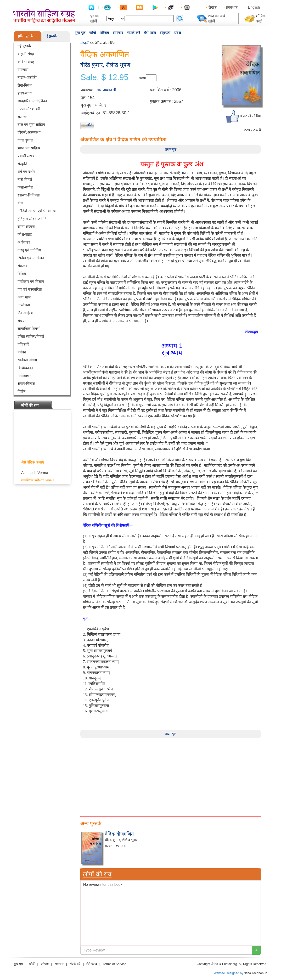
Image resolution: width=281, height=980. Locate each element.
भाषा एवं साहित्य (29, 148)
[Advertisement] (171, 775)
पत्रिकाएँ (23, 344)
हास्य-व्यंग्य (25, 93)
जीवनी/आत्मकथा (29, 132)
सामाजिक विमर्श (29, 329)
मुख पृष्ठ (80, 33)
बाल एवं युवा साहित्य (31, 125)
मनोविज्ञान (24, 376)
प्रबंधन (22, 352)
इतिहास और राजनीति (32, 219)
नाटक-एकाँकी (27, 77)
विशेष (21, 391)
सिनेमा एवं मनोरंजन (31, 258)
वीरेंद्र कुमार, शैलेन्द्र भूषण (105, 65)
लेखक (213, 7)
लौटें (89, 125)
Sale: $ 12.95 (105, 77)
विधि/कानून (25, 368)
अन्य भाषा (24, 297)
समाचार (118, 33)
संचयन (22, 321)
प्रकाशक (232, 7)
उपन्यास (23, 70)
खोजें (92, 33)
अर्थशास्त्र (24, 242)
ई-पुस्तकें (51, 36)
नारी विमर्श (25, 179)
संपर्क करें (134, 33)
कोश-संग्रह (25, 234)
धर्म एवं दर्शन (26, 172)
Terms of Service (114, 964)
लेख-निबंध (25, 85)
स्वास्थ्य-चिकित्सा (29, 195)
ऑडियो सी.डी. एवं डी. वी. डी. (37, 211)
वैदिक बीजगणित (119, 834)
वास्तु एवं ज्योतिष (29, 250)
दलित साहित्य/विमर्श (31, 336)
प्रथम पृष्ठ (171, 149)
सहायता (165, 33)
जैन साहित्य (25, 313)
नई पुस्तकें (24, 46)
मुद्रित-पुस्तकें (25, 36)
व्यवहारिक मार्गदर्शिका (32, 101)
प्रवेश (178, 33)
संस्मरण (23, 117)
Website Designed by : (229, 973)
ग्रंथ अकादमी (106, 90)
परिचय (104, 33)
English (254, 7)
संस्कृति (22, 164)
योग (20, 203)
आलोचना (24, 305)
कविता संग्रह (26, 62)
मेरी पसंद (150, 33)
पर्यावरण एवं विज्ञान (31, 281)
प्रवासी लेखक (26, 156)
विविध (22, 274)
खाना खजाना (26, 227)
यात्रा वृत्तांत (25, 140)
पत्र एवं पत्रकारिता (30, 289)
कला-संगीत (25, 187)
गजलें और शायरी (29, 109)
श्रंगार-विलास (26, 384)
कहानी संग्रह (26, 54)
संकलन (22, 266)
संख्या (142, 78)
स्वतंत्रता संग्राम (27, 360)
